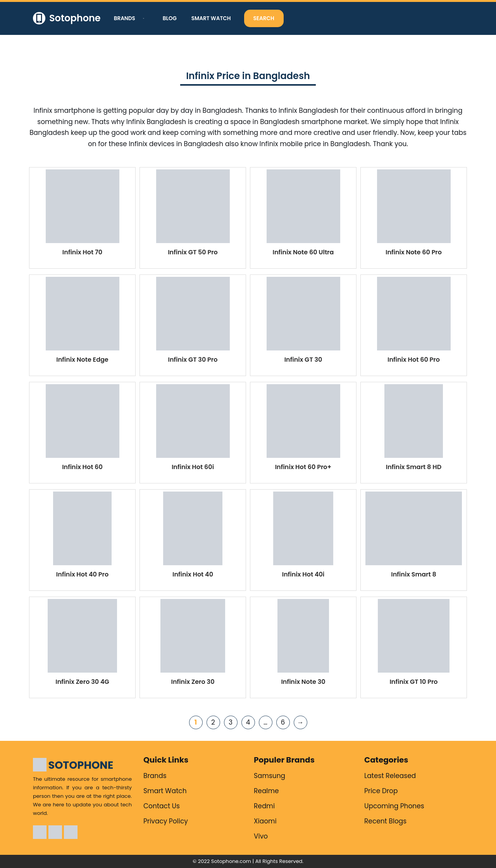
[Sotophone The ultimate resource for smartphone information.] (67, 18)
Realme (266, 791)
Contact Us (162, 806)
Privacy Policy (166, 821)
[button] (143, 18)
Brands (155, 776)
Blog (170, 18)
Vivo (261, 836)
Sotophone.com (231, 861)
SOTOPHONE (81, 765)
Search (264, 18)
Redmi (264, 806)
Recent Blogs (385, 821)
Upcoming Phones (394, 806)
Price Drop (381, 791)
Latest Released (390, 776)
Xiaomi (265, 821)
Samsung (270, 776)
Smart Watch (211, 18)
